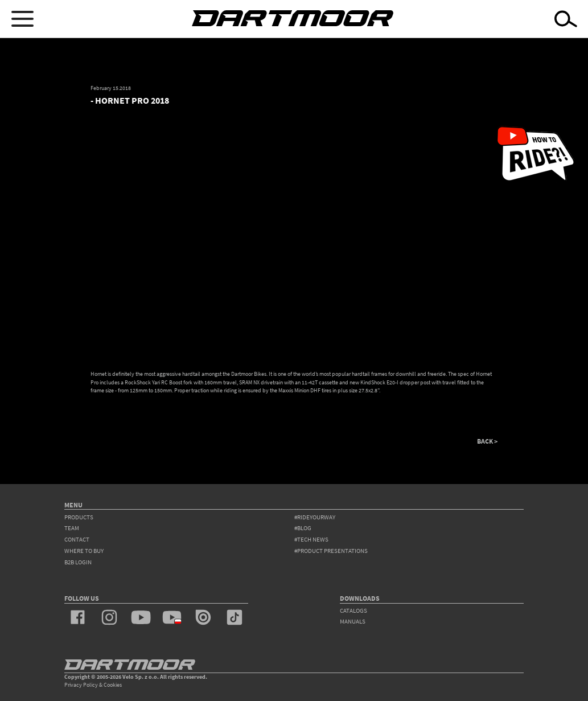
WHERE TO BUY (84, 551)
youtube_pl (172, 617)
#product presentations (331, 551)
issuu (203, 617)
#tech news (311, 539)
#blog (303, 528)
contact (77, 539)
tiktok (235, 617)
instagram (109, 617)
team (72, 528)
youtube (141, 617)
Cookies (113, 685)
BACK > (487, 441)
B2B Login (78, 562)
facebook (78, 617)
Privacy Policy (81, 685)
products (79, 517)
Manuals (353, 621)
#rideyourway (315, 517)
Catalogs (353, 610)
